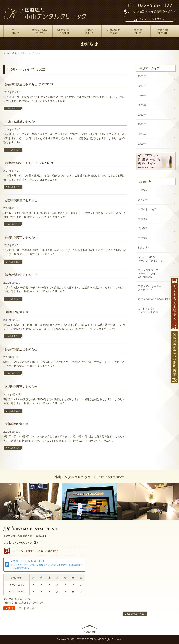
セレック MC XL (152, 259)
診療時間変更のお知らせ (21, 200)
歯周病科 (143, 219)
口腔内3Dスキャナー (150, 288)
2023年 (142, 105)
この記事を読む (13, 108)
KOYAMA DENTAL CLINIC (88, 639)
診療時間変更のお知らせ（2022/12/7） (30, 163)
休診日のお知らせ (17, 312)
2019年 (142, 144)
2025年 (142, 86)
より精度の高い (148, 310)
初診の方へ (144, 248)
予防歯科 (143, 228)
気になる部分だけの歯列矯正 (154, 299)
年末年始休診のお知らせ (21, 122)
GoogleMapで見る (134, 614)
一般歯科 (143, 190)
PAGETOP (90, 632)
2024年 (142, 96)
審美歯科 (143, 200)
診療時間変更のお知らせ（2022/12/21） (31, 84)
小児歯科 (143, 238)
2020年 (142, 134)
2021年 (142, 124)
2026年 (142, 76)
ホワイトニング (147, 209)
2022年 (142, 115)
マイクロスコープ (156, 274)
